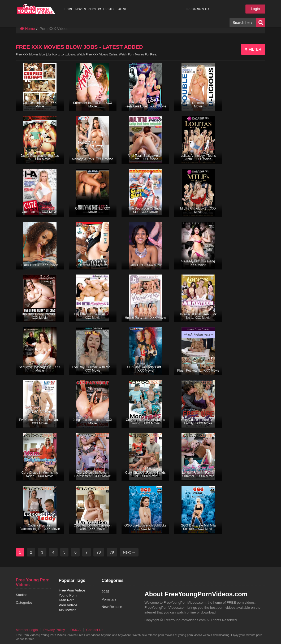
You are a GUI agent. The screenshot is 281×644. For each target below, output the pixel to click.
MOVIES (81, 9)
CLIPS (92, 9)
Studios (22, 595)
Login (255, 9)
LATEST (122, 9)
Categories (24, 602)
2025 (105, 592)
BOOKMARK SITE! (198, 9)
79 (112, 552)
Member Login (27, 630)
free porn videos (36, 9)
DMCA (76, 630)
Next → (129, 552)
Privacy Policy (54, 630)
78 (99, 552)
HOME (69, 9)
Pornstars (109, 599)
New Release (112, 607)
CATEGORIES (106, 9)
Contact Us (95, 630)
